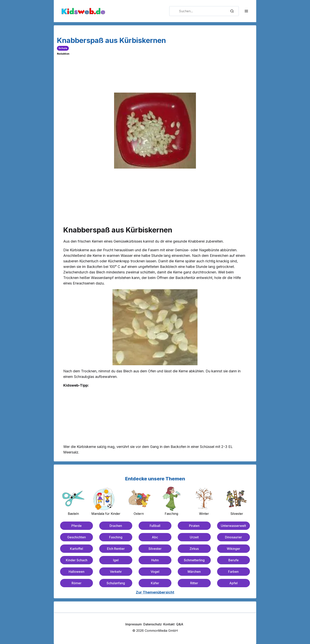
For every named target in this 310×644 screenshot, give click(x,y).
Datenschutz (153, 624)
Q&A (180, 624)
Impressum (134, 624)
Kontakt (169, 624)
